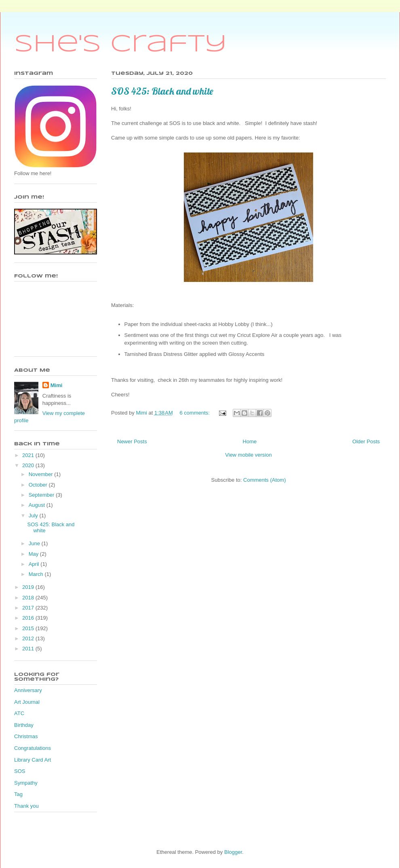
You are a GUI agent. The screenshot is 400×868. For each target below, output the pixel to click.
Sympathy (26, 783)
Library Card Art (33, 760)
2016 (29, 618)
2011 (29, 649)
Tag (18, 794)
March (37, 574)
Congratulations (33, 748)
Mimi (57, 385)
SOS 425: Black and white (162, 91)
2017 (29, 608)
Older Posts (366, 441)
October (39, 485)
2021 (29, 455)
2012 (29, 638)
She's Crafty (121, 44)
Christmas (26, 736)
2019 (29, 587)
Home (250, 441)
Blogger (233, 852)
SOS (20, 771)
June (35, 543)
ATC (19, 713)
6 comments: (195, 413)
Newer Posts (132, 441)
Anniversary (28, 690)
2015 (29, 628)
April (35, 564)
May (34, 554)
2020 (29, 465)
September (42, 495)
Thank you (26, 806)
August (38, 505)
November (42, 474)
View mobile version (248, 455)
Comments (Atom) (264, 480)
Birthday (24, 725)
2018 (29, 598)
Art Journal (27, 702)
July (34, 516)
